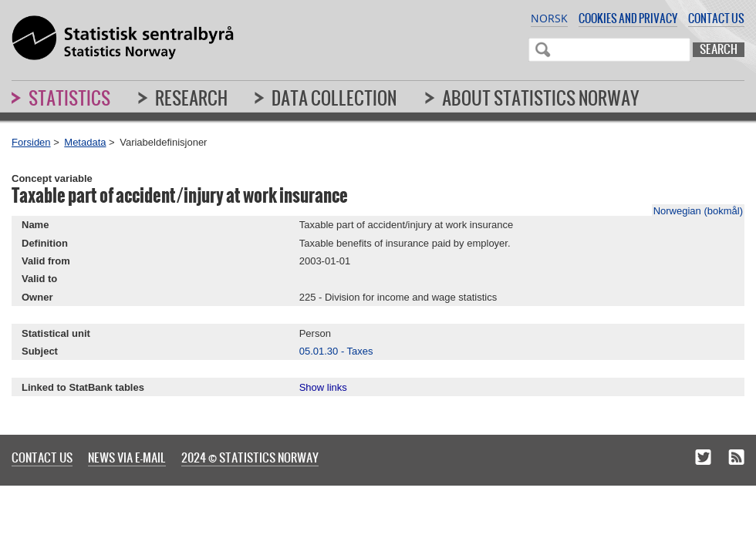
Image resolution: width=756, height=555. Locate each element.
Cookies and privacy (628, 18)
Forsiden (31, 142)
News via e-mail (127, 457)
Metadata (85, 142)
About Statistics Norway (541, 98)
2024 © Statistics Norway (250, 457)
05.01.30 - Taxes (336, 351)
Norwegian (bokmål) (698, 211)
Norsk (549, 18)
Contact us (716, 18)
